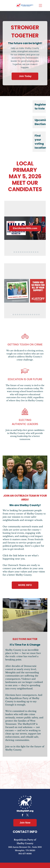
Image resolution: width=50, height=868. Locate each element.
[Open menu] (40, 5)
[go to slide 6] (23, 252)
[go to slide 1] (12, 252)
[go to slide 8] (27, 252)
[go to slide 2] (14, 252)
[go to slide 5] (21, 252)
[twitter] (28, 816)
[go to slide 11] (33, 252)
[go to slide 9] (29, 252)
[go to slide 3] (16, 252)
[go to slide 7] (25, 252)
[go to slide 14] (39, 315)
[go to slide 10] (31, 252)
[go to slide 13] (38, 252)
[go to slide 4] (19, 252)
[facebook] (23, 816)
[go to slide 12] (36, 252)
